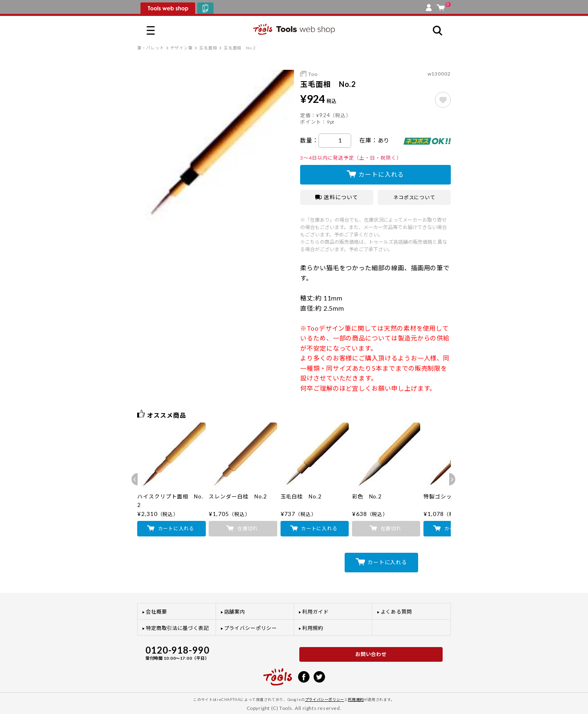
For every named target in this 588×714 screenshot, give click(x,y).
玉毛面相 (208, 48)
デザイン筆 (182, 48)
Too (313, 74)
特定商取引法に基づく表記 (177, 628)
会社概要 (156, 612)
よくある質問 (396, 612)
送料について (337, 197)
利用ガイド (315, 612)
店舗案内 (235, 612)
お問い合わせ (371, 654)
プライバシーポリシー (251, 628)
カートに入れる (381, 174)
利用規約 (313, 628)
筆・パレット (151, 48)
